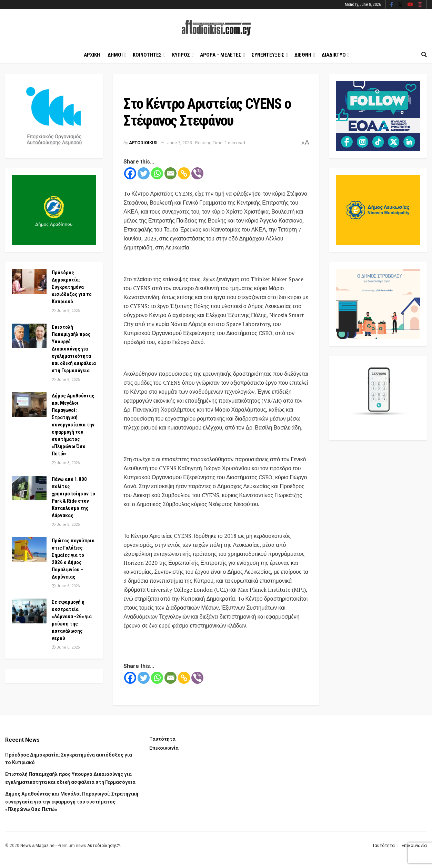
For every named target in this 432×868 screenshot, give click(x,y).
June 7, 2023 (180, 143)
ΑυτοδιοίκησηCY (104, 846)
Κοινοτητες (147, 55)
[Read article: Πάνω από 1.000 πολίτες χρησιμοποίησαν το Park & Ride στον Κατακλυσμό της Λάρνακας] (29, 488)
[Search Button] (424, 55)
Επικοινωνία (164, 748)
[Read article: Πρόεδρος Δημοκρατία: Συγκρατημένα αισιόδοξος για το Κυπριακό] (29, 282)
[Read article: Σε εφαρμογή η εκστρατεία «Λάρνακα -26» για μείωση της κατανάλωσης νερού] (29, 611)
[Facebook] (130, 173)
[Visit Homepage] (216, 28)
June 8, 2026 (66, 311)
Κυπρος (181, 55)
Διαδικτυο (334, 55)
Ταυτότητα (162, 739)
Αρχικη (92, 55)
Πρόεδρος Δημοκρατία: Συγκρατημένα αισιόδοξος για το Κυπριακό (72, 287)
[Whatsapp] (157, 173)
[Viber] (197, 173)
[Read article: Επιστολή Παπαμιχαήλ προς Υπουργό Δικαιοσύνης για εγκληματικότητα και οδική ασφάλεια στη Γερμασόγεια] (29, 336)
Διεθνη (303, 55)
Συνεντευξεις (268, 55)
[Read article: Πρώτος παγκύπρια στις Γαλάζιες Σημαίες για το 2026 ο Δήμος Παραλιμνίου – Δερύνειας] (29, 550)
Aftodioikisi (143, 143)
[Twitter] (144, 173)
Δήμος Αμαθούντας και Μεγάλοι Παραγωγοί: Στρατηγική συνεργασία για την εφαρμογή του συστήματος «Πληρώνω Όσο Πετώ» (73, 425)
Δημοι (115, 55)
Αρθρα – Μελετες (221, 55)
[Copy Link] (184, 173)
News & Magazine (37, 846)
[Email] (170, 173)
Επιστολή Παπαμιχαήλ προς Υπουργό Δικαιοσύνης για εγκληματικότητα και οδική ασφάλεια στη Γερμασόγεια (74, 349)
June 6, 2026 (66, 647)
